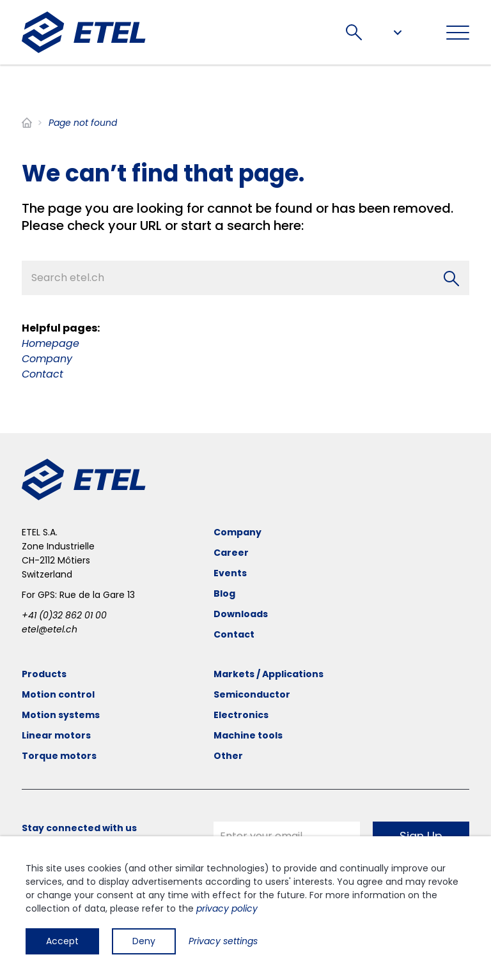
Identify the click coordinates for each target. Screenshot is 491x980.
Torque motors (59, 756)
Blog (224, 593)
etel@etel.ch (50, 629)
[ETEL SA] (84, 32)
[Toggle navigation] (458, 33)
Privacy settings (223, 941)
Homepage (51, 343)
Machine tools (248, 735)
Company (47, 359)
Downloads (241, 614)
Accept (62, 941)
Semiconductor (252, 694)
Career (231, 553)
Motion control (58, 694)
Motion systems (61, 715)
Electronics (241, 715)
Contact (43, 374)
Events (230, 573)
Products (44, 674)
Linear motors (56, 735)
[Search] (451, 279)
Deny (144, 941)
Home (27, 123)
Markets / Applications (269, 674)
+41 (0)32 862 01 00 (64, 615)
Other (228, 756)
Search (354, 32)
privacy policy (227, 908)
